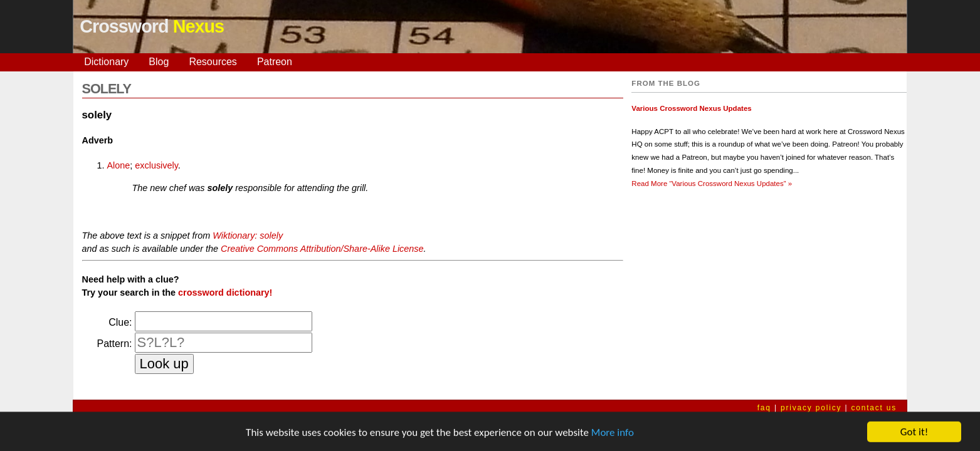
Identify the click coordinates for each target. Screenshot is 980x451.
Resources (213, 62)
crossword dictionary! (225, 293)
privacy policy (811, 408)
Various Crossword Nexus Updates (691, 108)
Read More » (712, 184)
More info (613, 436)
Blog (159, 62)
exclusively (156, 165)
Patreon (275, 62)
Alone (119, 165)
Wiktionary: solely (248, 236)
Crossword (152, 26)
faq (764, 408)
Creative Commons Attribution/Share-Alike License (322, 249)
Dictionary (106, 62)
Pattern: (114, 344)
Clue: (120, 322)
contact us (874, 408)
